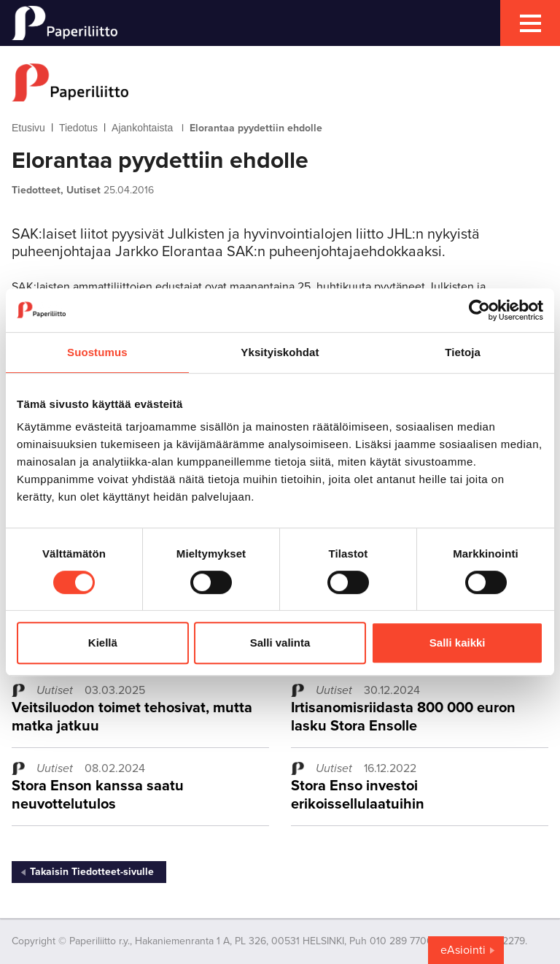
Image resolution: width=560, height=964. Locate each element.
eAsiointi (463, 950)
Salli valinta (280, 643)
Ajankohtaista (142, 128)
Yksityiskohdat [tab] (280, 352)
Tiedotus (78, 128)
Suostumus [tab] (97, 352)
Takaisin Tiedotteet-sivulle (92, 872)
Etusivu (28, 128)
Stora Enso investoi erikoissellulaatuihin (358, 795)
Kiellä (103, 643)
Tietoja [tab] (463, 352)
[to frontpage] (280, 82)
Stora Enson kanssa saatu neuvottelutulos (98, 795)
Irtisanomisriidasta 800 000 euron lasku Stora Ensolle (403, 717)
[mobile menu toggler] (530, 23)
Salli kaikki (458, 643)
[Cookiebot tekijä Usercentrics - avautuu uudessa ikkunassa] (479, 310)
